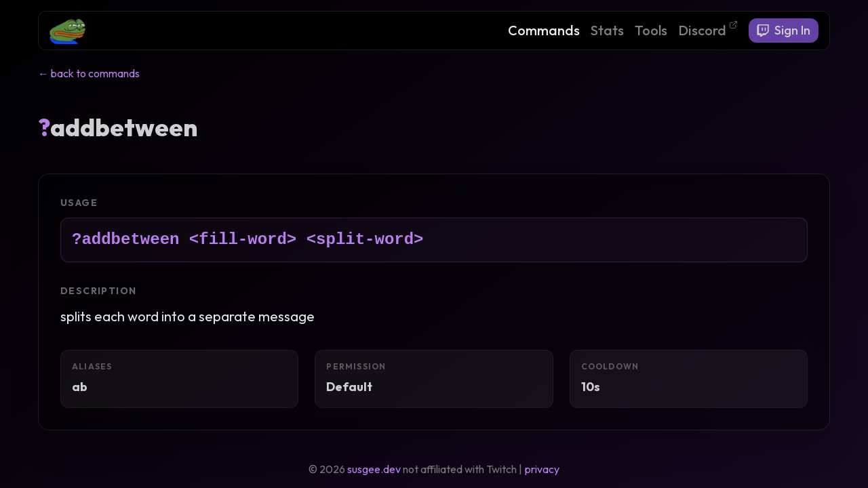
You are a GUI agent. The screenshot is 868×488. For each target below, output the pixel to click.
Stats (607, 30)
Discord (708, 29)
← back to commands (89, 73)
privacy (542, 469)
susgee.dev (374, 469)
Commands (544, 30)
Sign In (784, 30)
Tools (651, 30)
